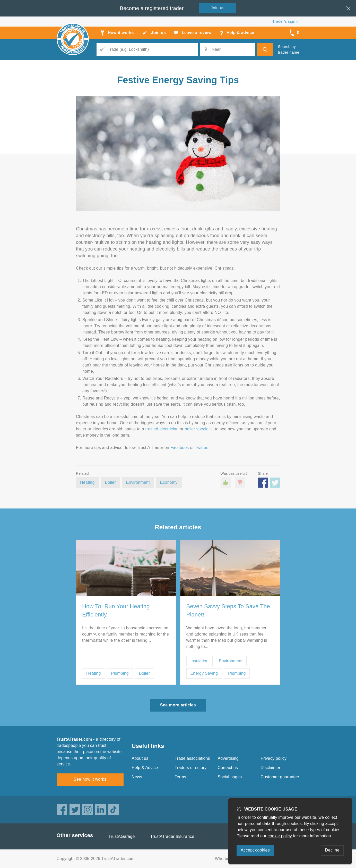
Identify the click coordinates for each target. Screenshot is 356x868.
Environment (138, 482)
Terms (181, 777)
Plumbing (120, 673)
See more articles (178, 705)
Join (218, 8)
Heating (87, 482)
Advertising (228, 758)
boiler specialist (199, 429)
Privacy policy (274, 758)
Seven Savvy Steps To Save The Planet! (228, 610)
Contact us (228, 768)
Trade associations (192, 758)
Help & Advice (145, 768)
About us (140, 758)
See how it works (90, 779)
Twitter (201, 448)
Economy (169, 482)
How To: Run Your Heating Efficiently (116, 610)
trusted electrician (162, 429)
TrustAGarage (121, 836)
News (137, 777)
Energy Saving (204, 673)
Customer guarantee (280, 777)
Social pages (230, 777)
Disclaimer (271, 768)
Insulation (200, 661)
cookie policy (280, 836)
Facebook (180, 448)
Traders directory (191, 768)
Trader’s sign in (286, 21)
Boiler (110, 482)
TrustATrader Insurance (172, 836)
